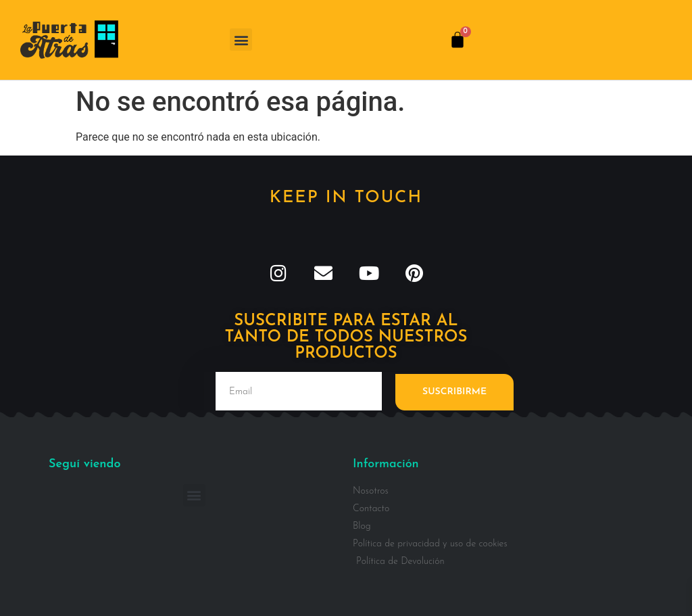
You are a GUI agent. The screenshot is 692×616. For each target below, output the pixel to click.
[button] (241, 40)
